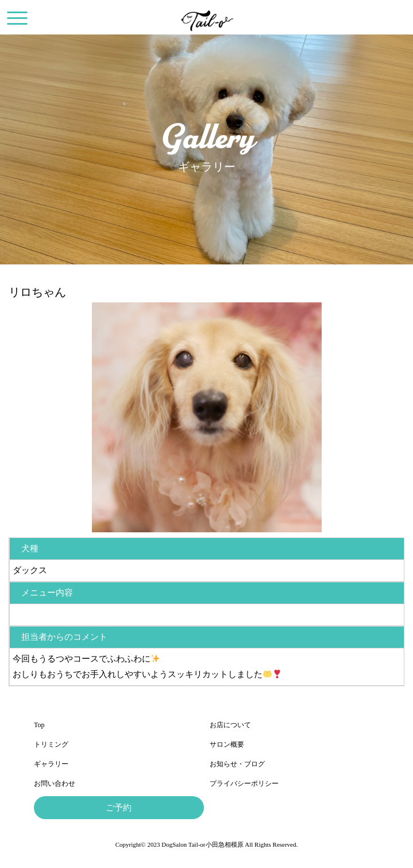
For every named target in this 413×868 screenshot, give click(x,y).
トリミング (51, 744)
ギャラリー (51, 764)
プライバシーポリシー (244, 783)
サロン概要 (227, 744)
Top (39, 725)
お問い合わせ (55, 783)
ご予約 (119, 808)
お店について (230, 725)
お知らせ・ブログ (237, 764)
